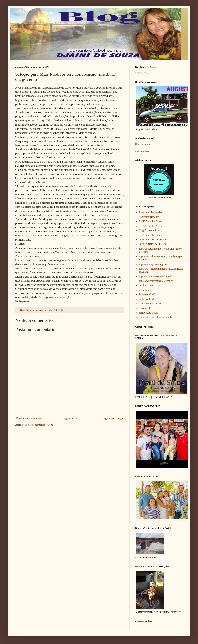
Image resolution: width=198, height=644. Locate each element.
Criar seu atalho (143, 151)
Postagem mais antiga (111, 418)
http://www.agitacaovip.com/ (154, 264)
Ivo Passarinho (147, 286)
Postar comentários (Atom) (39, 425)
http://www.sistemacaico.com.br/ (156, 281)
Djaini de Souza (143, 144)
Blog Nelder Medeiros (150, 235)
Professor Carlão (148, 294)
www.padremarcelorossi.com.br (156, 317)
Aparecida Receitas (149, 217)
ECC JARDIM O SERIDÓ (153, 244)
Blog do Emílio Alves (150, 226)
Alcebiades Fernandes (150, 212)
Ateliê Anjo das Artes (150, 221)
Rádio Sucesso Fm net (150, 304)
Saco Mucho (145, 308)
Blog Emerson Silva (149, 230)
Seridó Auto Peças (148, 313)
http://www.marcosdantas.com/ (155, 276)
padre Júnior (145, 290)
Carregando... (142, 73)
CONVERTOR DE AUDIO (153, 240)
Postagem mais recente (28, 418)
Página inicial (70, 418)
